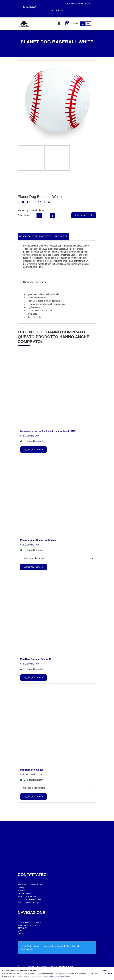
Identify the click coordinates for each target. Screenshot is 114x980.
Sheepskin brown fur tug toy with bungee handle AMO (48, 431)
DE (53, 10)
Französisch (27, 949)
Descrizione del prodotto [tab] (35, 236)
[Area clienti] (59, 24)
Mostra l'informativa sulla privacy (57, 976)
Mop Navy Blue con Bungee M (36, 659)
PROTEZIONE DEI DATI (28, 925)
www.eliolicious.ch (33, 903)
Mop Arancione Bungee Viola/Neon (38, 540)
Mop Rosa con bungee (32, 770)
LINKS (20, 934)
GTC (20, 931)
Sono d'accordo (107, 972)
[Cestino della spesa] (66, 23)
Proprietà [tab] (61, 236)
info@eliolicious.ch (34, 899)
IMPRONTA (22, 928)
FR (58, 10)
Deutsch (75, 946)
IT (62, 10)
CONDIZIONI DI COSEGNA (29, 923)
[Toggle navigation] (88, 24)
